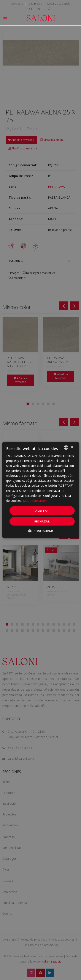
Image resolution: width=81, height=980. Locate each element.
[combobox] (66, 447)
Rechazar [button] (42, 521)
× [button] (72, 447)
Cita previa (35, 3)
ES (39, 9)
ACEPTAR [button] (42, 510)
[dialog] (40, 490)
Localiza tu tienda (59, 3)
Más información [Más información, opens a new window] (35, 500)
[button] (41, 531)
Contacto (17, 3)
